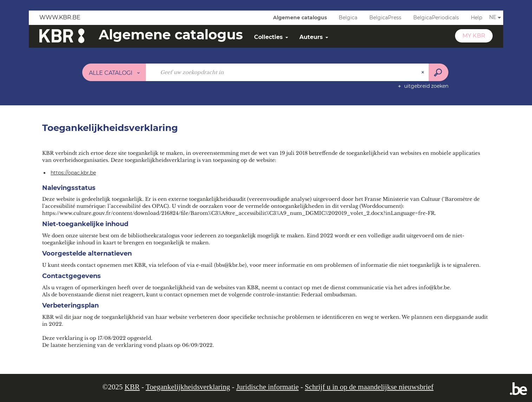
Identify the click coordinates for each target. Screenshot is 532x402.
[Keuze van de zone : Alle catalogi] (114, 72)
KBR (132, 387)
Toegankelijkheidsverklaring (188, 387)
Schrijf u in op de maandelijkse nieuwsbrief (369, 387)
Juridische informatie (267, 387)
